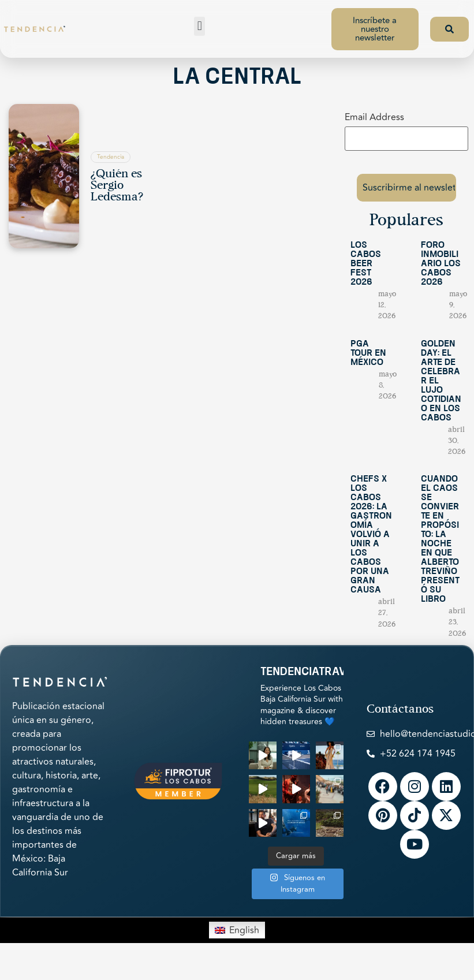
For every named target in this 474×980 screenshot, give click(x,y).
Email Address (374, 117)
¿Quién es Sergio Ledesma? (117, 186)
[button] (199, 26)
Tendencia (111, 157)
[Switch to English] (237, 922)
